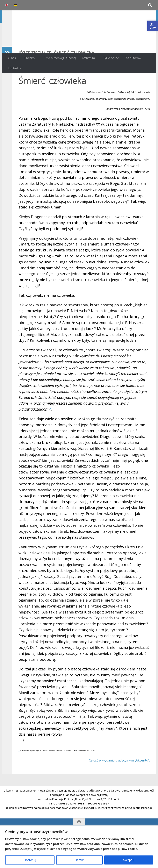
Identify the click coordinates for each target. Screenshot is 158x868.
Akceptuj (129, 860)
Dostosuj (30, 860)
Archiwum (88, 58)
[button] (153, 26)
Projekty (30, 58)
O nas (12, 58)
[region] (79, 847)
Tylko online (111, 58)
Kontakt (13, 68)
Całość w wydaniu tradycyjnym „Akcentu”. (113, 788)
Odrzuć (79, 860)
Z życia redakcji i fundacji (60, 58)
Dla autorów (133, 58)
